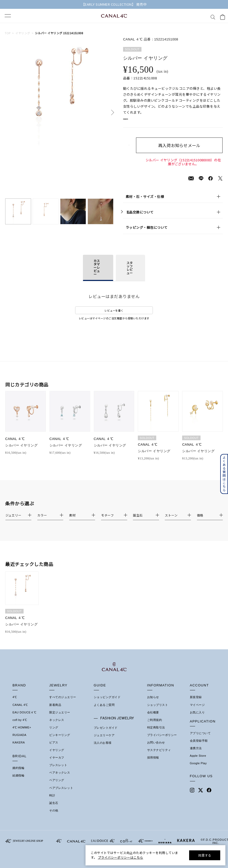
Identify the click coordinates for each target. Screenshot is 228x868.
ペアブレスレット (61, 793)
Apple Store (198, 761)
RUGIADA (19, 741)
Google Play (198, 769)
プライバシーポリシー (162, 741)
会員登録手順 (199, 746)
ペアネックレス (60, 778)
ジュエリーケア (104, 741)
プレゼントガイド (106, 733)
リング (54, 733)
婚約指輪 (18, 774)
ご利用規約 (155, 725)
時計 (52, 801)
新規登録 (196, 703)
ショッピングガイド (107, 703)
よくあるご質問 (104, 710)
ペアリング (57, 786)
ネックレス (57, 725)
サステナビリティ (159, 756)
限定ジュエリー (60, 718)
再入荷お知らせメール (183, 151)
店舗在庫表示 (138, 122)
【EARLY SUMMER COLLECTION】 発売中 (114, 4)
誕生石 (54, 808)
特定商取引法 (156, 733)
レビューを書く (114, 316)
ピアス (54, 748)
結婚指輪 (18, 781)
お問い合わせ (156, 748)
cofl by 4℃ (20, 725)
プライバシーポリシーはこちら (121, 857)
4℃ (15, 703)
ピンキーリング (60, 741)
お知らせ (153, 703)
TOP (8, 33)
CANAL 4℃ (20, 710)
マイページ (197, 710)
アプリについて (200, 739)
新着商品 (55, 710)
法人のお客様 (103, 748)
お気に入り (197, 718)
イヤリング (23, 33)
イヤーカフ (57, 763)
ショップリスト (158, 710)
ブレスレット (58, 771)
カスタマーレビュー (97, 273)
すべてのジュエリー (63, 703)
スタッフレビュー (130, 273)
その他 (54, 816)
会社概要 (153, 718)
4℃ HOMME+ (22, 733)
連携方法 (196, 754)
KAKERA (19, 748)
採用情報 (153, 763)
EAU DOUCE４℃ (24, 718)
